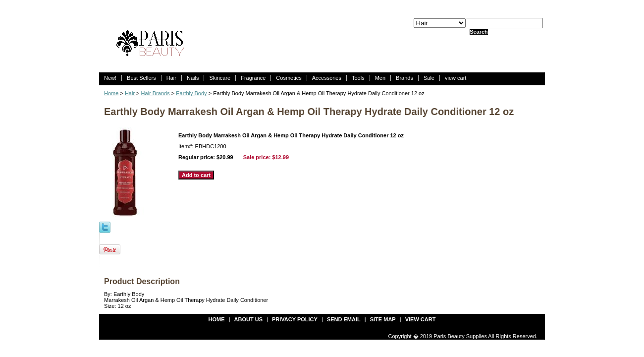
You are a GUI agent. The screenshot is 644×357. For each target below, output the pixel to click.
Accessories (327, 78)
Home (111, 93)
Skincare (220, 78)
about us (248, 319)
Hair (171, 78)
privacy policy (295, 319)
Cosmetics (289, 78)
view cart (456, 78)
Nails (193, 78)
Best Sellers (141, 78)
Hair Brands (156, 93)
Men (380, 78)
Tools (358, 78)
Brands (404, 78)
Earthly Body (191, 93)
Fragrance (253, 78)
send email (344, 319)
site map (383, 319)
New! (110, 78)
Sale (429, 78)
